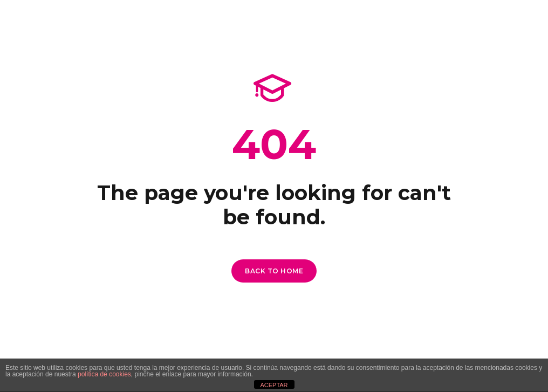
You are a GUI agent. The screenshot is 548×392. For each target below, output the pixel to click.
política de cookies (104, 374)
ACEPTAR (274, 385)
